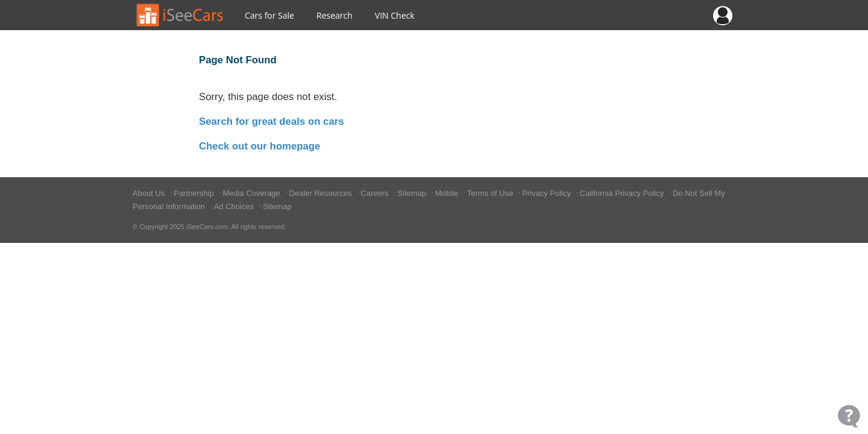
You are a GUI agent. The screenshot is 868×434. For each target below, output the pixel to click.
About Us (150, 193)
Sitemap (413, 193)
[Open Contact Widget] (849, 416)
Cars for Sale (269, 15)
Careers (376, 193)
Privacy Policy (548, 193)
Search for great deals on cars (272, 121)
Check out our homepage (259, 146)
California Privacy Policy (623, 193)
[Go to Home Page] (180, 15)
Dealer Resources (322, 193)
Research (335, 15)
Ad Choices (235, 206)
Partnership (195, 193)
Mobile (448, 193)
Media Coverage (252, 193)
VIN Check (395, 15)
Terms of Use (491, 193)
